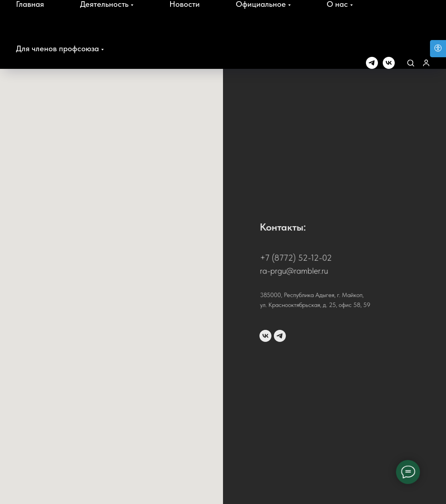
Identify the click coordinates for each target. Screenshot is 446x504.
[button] (411, 63)
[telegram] (372, 63)
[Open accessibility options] (438, 49)
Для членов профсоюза (57, 48)
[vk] (389, 63)
